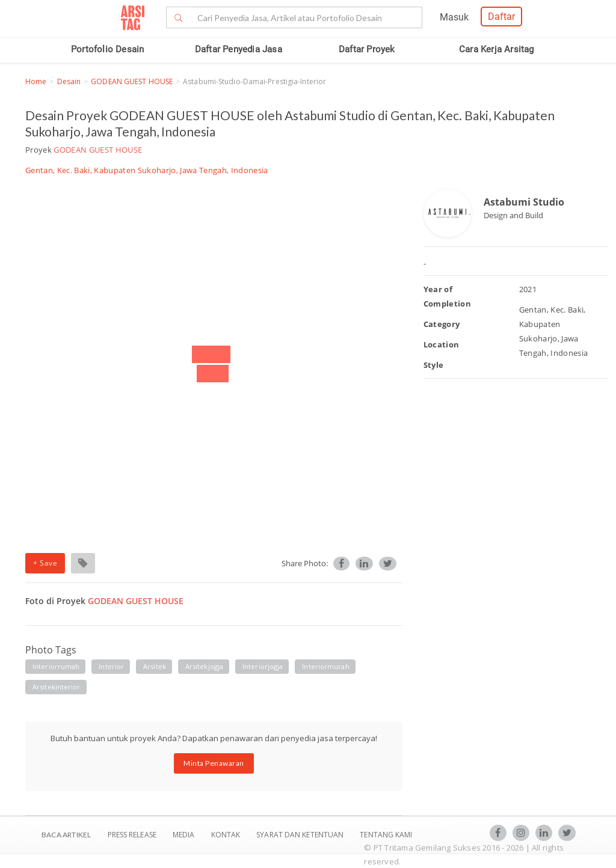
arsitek (155, 666)
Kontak (227, 835)
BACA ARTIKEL (66, 835)
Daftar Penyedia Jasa (239, 49)
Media (185, 835)
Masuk (454, 17)
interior (111, 666)
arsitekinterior (57, 687)
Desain (69, 81)
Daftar (501, 17)
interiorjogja (263, 666)
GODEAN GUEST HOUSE (132, 81)
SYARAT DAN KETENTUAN (301, 835)
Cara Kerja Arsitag (497, 49)
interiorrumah (56, 666)
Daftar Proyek (367, 49)
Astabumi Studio (524, 202)
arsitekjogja (204, 666)
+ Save (45, 563)
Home (36, 81)
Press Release (132, 835)
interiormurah (325, 666)
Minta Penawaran (214, 763)
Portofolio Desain (107, 49)
